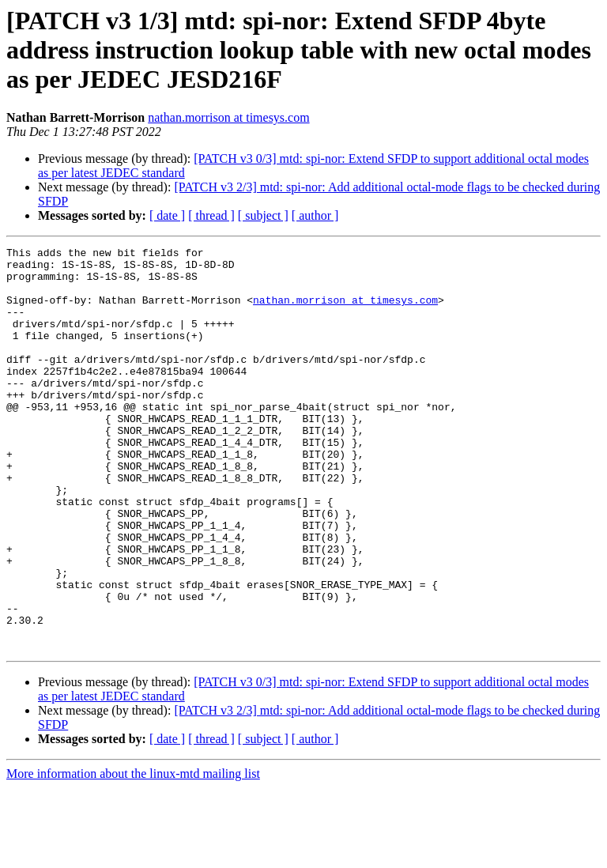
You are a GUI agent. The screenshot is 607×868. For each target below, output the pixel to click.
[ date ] (167, 215)
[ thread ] (211, 215)
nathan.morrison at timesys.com (228, 117)
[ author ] (315, 215)
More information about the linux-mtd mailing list (133, 854)
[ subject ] (263, 215)
